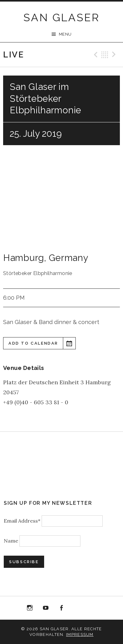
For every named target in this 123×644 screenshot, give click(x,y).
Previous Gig (95, 55)
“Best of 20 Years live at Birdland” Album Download (77, 609)
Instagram (30, 608)
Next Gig (115, 55)
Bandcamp (93, 608)
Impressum (80, 634)
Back (105, 55)
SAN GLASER (62, 17)
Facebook (62, 608)
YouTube (46, 608)
